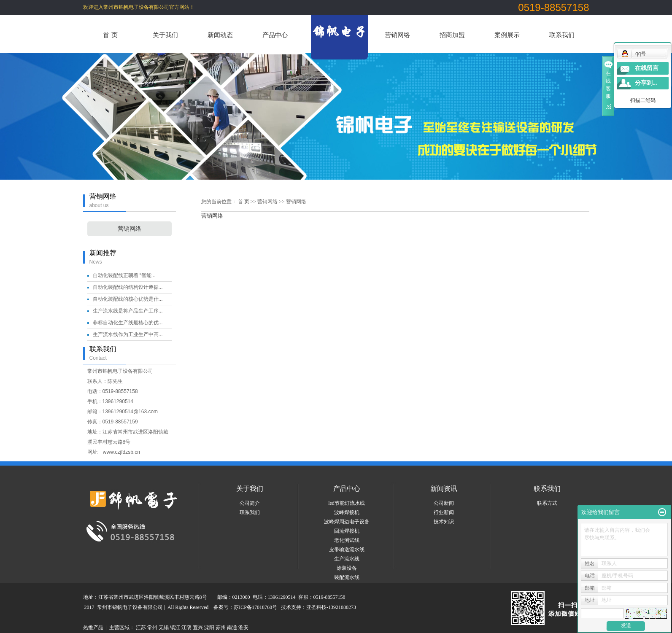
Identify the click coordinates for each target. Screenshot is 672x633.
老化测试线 (347, 540)
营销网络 (397, 35)
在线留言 (647, 68)
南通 (232, 628)
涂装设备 (347, 568)
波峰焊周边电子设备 (347, 522)
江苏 (141, 628)
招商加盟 (452, 35)
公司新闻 (444, 503)
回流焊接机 (347, 531)
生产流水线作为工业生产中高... (128, 334)
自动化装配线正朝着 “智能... (124, 275)
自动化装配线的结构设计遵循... (128, 287)
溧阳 (209, 628)
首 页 (110, 35)
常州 (152, 628)
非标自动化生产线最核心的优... (128, 323)
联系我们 (562, 35)
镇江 (175, 628)
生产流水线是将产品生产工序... (128, 311)
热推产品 (93, 628)
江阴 (186, 628)
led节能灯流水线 (347, 503)
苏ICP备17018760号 (255, 607)
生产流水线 (347, 559)
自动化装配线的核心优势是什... (128, 299)
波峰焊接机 (347, 512)
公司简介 (250, 503)
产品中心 (275, 35)
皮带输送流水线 (347, 549)
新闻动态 (220, 35)
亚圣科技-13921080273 (331, 607)
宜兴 (198, 628)
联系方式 (547, 503)
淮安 (243, 628)
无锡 (164, 628)
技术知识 (444, 522)
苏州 (221, 628)
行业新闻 (444, 512)
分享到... (646, 83)
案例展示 (507, 35)
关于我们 (165, 35)
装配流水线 (347, 577)
